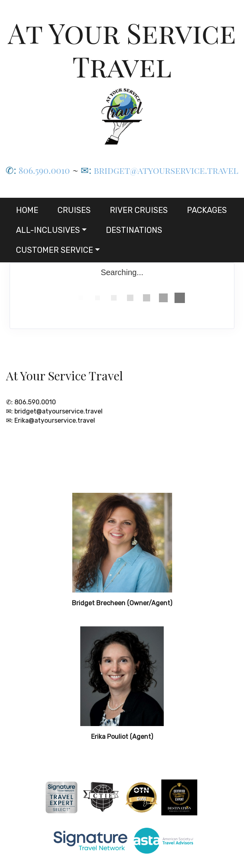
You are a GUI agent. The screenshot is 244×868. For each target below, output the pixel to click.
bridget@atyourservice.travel (166, 170)
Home (27, 210)
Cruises (74, 210)
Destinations (134, 230)
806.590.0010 (44, 170)
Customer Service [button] (55, 250)
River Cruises (139, 210)
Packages (207, 210)
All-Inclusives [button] (48, 230)
